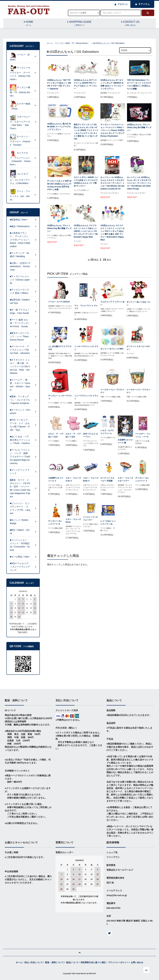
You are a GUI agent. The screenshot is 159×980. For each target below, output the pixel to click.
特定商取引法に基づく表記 (93, 962)
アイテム (141, 4)
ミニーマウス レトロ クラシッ (86, 397)
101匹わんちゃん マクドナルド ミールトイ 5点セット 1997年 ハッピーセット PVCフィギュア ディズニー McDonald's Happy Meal (86, 231)
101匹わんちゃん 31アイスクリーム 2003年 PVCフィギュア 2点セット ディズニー (85, 84)
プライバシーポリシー (118, 962)
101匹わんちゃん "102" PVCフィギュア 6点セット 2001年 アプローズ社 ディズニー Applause (59, 84)
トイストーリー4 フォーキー (90, 519)
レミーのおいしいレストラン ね (108, 522)
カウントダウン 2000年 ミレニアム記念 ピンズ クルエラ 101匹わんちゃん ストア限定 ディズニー (86, 182)
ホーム (50, 43)
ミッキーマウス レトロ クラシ (86, 348)
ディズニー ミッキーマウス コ (60, 397)
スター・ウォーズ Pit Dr (73, 521)
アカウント (123, 4)
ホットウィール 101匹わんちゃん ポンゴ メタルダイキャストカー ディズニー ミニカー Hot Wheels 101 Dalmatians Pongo (139, 183)
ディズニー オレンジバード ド (142, 479)
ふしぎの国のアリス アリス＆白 (60, 348)
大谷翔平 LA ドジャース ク (56, 479)
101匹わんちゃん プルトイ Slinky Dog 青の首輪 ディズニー (59, 228)
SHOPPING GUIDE (80, 24)
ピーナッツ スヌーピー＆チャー (138, 348)
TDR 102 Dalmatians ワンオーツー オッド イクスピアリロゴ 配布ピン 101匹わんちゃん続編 (139, 84)
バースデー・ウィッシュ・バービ (143, 435)
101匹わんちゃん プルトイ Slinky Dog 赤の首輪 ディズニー (139, 127)
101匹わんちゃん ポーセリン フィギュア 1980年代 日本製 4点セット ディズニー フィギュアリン (112, 84)
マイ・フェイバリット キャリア (86, 307)
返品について (72, 962)
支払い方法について (34, 962)
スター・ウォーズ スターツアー (125, 479)
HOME (29, 24)
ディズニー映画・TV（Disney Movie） (73, 43)
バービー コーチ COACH (59, 302)
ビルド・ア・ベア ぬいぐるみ (56, 435)
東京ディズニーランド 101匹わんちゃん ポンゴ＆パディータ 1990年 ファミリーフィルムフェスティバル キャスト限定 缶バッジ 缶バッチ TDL (86, 132)
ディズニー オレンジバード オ (55, 522)
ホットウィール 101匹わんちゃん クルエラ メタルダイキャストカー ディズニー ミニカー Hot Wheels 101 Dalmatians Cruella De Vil (112, 183)
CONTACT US (130, 24)
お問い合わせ (137, 962)
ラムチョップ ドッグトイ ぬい (112, 303)
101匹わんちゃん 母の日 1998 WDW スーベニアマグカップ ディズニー (59, 127)
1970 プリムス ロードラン (90, 435)
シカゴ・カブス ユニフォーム (107, 432)
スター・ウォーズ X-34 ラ (73, 479)
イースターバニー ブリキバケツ (112, 391)
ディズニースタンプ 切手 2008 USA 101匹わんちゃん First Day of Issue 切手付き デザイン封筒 (59, 185)
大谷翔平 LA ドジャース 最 (125, 441)
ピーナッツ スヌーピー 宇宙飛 (107, 479)
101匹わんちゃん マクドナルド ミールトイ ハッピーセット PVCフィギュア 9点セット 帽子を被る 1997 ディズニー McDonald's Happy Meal (112, 233)
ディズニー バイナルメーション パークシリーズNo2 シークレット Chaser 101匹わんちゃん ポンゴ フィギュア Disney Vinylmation (112, 130)
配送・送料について (55, 962)
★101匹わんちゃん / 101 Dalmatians (109, 43)
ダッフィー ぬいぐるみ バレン (139, 303)
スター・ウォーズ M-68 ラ (91, 479)
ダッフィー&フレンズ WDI (112, 349)
